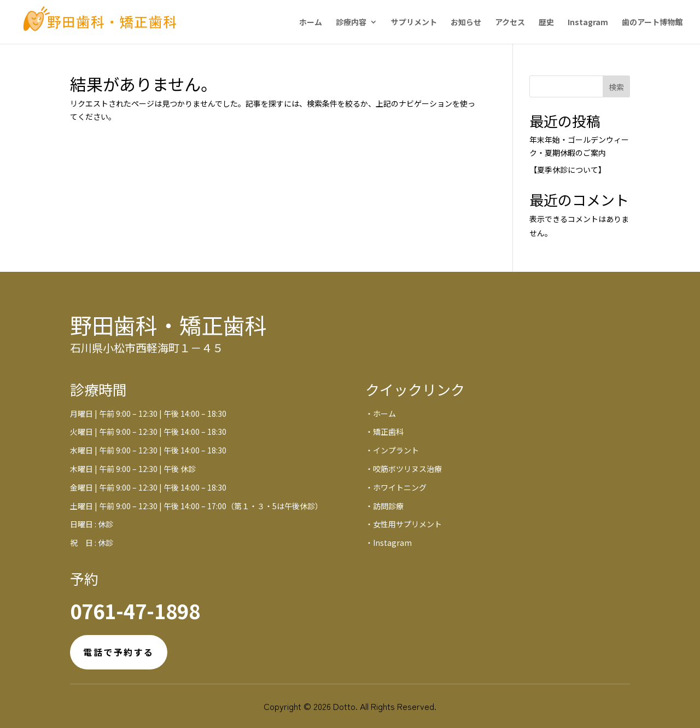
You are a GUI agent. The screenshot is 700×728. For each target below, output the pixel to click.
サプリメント (414, 23)
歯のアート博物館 (652, 23)
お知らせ (466, 23)
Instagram (588, 23)
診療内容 (351, 23)
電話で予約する (119, 652)
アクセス (510, 23)
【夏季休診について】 (568, 170)
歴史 (546, 23)
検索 (616, 87)
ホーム (311, 23)
